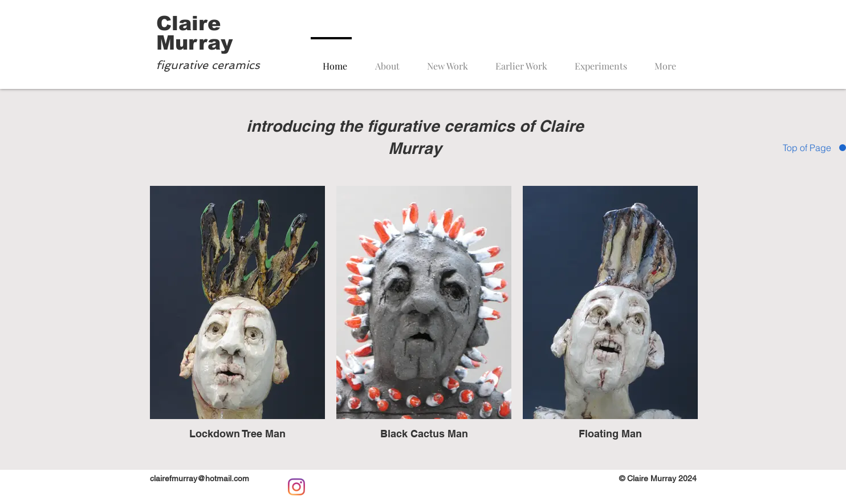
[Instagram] (296, 487)
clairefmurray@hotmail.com (200, 478)
